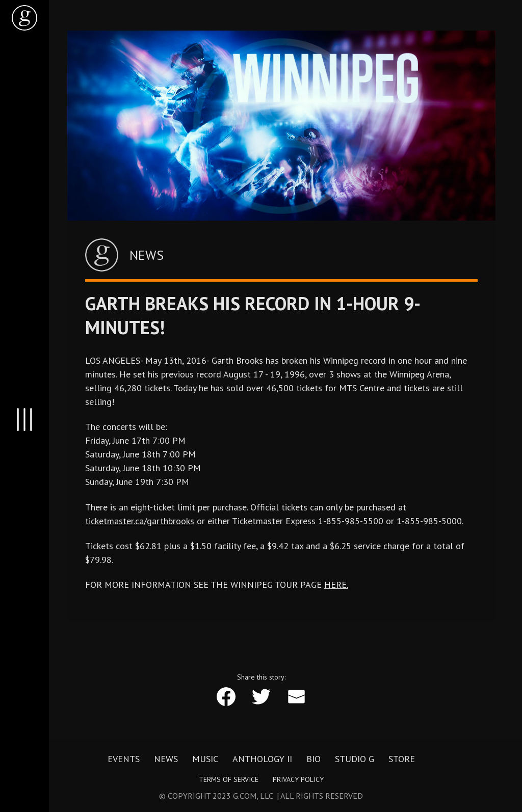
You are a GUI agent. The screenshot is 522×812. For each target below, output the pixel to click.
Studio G (355, 759)
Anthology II (262, 759)
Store (402, 759)
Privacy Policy (298, 779)
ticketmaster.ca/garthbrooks (140, 521)
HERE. (336, 585)
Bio (314, 759)
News (166, 759)
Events (124, 759)
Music (205, 759)
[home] (24, 18)
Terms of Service (229, 779)
